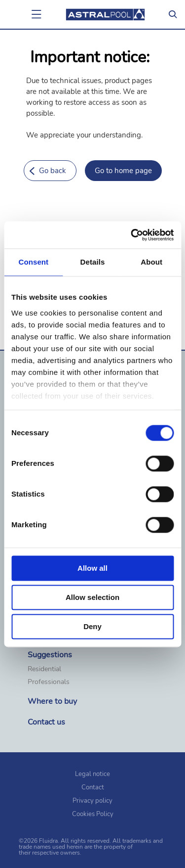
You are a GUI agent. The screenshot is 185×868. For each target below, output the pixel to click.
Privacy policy (92, 801)
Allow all (92, 568)
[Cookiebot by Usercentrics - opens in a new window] (132, 235)
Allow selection (92, 597)
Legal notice (92, 774)
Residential (44, 669)
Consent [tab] (33, 262)
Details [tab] (93, 262)
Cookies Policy (93, 814)
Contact (93, 787)
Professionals (49, 682)
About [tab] (151, 262)
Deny (92, 626)
